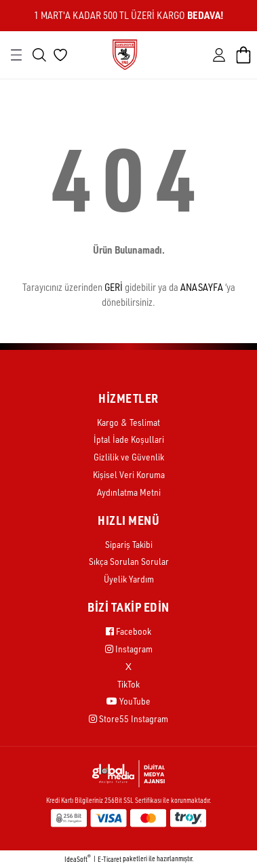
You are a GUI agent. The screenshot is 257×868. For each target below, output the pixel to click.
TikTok (128, 684)
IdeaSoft (78, 859)
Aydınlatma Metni (129, 492)
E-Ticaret (110, 859)
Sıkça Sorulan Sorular (129, 561)
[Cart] (243, 55)
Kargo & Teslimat (128, 422)
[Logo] (125, 54)
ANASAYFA (202, 287)
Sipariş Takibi (129, 544)
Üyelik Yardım (129, 579)
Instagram (129, 649)
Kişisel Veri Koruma (129, 474)
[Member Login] (219, 55)
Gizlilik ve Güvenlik (129, 457)
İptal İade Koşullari (129, 439)
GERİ (114, 287)
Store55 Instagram (128, 718)
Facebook (128, 631)
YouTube (128, 701)
